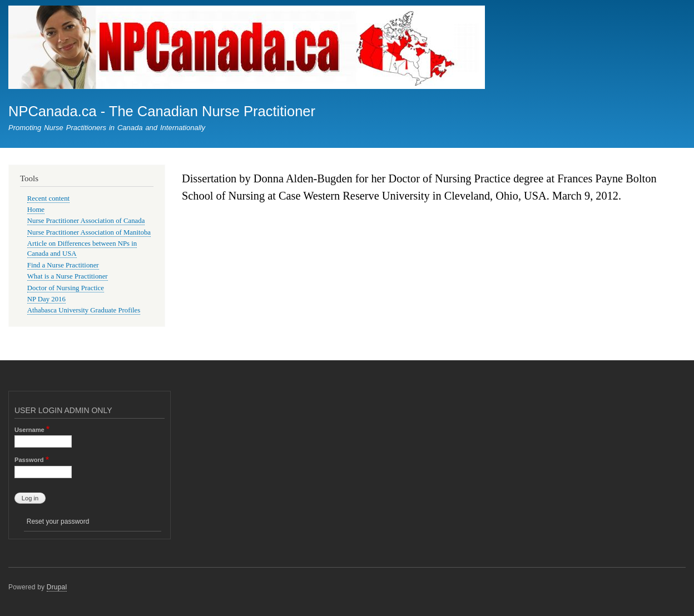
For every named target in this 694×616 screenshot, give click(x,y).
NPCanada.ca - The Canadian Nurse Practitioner (162, 111)
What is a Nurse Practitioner (68, 276)
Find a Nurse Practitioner (63, 265)
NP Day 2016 (46, 299)
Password (29, 460)
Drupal (57, 587)
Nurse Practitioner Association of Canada (86, 221)
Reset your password (58, 521)
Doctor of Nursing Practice (66, 288)
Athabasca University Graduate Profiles (84, 310)
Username (29, 430)
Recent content (48, 198)
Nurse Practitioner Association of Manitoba (89, 232)
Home (36, 210)
